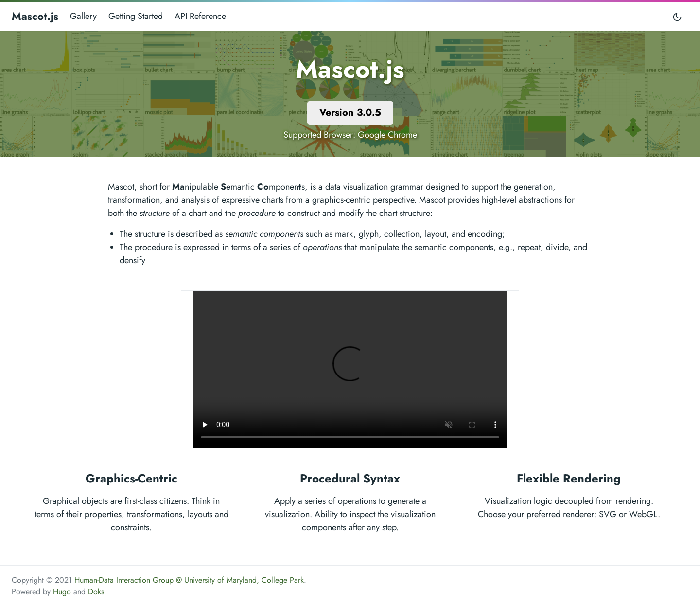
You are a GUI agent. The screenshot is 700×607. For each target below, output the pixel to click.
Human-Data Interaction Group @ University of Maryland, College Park (189, 580)
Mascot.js (35, 16)
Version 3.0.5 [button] (350, 113)
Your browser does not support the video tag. (350, 369)
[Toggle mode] (678, 16)
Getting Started (136, 16)
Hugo (62, 592)
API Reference (200, 16)
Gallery (83, 16)
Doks (96, 592)
